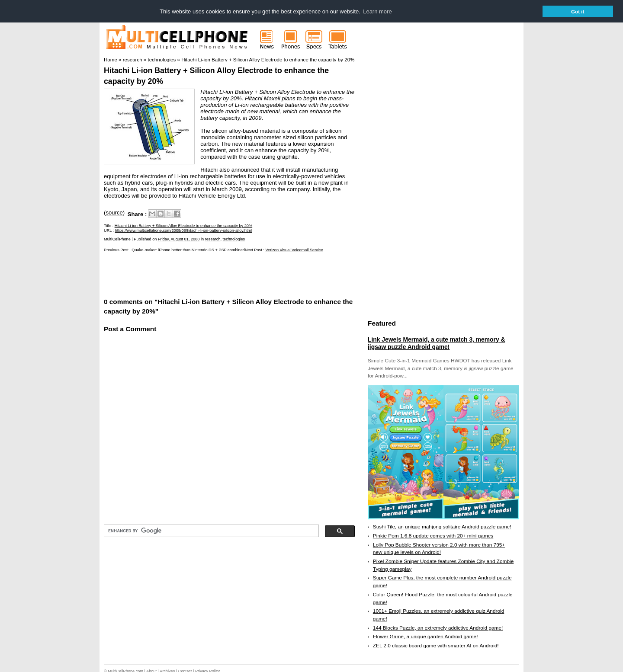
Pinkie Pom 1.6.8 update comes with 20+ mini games (433, 535)
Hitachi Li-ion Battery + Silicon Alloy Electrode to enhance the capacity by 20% (183, 225)
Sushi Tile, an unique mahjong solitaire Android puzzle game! (442, 526)
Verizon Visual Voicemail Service (294, 250)
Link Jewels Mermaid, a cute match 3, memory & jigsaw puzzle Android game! (436, 343)
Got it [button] (578, 11)
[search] (210, 531)
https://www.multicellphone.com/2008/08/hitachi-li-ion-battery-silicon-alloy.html (183, 230)
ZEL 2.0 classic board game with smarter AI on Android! (436, 645)
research (213, 239)
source (114, 212)
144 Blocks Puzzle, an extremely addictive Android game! (438, 627)
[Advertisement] (205, 274)
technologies (234, 239)
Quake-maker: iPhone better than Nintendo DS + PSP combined (188, 250)
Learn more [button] (377, 11)
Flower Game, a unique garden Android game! (426, 636)
